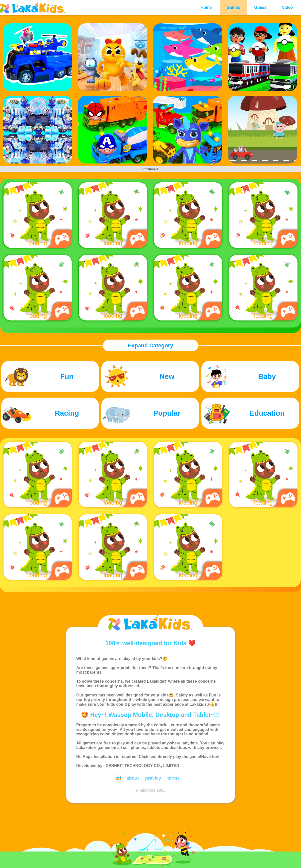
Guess (260, 7)
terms (173, 778)
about (133, 778)
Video (287, 7)
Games (233, 7)
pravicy (153, 778)
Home (206, 7)
